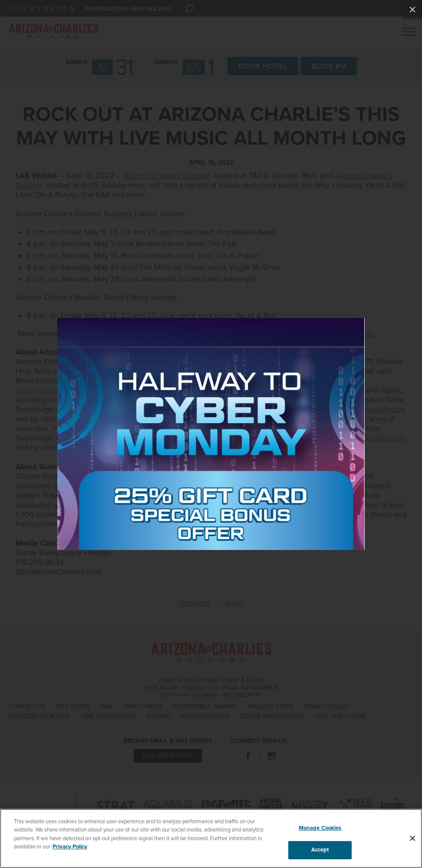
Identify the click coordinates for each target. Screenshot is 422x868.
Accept (320, 850)
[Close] (412, 838)
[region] (211, 838)
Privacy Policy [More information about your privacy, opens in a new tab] (70, 847)
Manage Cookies (320, 828)
